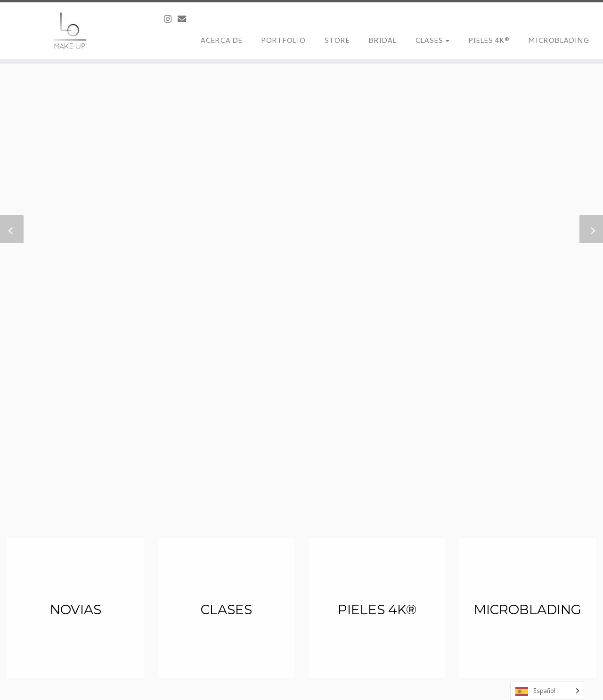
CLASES (432, 40)
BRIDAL (382, 40)
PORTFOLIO (283, 40)
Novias (76, 609)
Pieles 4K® (377, 609)
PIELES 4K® (489, 40)
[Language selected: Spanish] (547, 691)
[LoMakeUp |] (69, 31)
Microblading (528, 609)
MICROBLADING (558, 40)
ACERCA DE (221, 40)
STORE (337, 40)
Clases (226, 609)
